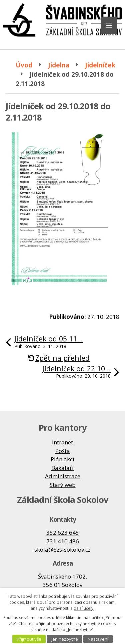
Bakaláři (62, 468)
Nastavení (98, 639)
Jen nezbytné (65, 639)
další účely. (84, 608)
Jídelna (59, 65)
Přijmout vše (29, 639)
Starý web (63, 485)
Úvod (24, 65)
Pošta (63, 451)
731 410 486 (63, 541)
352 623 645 (63, 533)
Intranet (62, 442)
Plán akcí (62, 459)
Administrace (63, 476)
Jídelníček (100, 65)
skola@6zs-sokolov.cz (62, 550)
